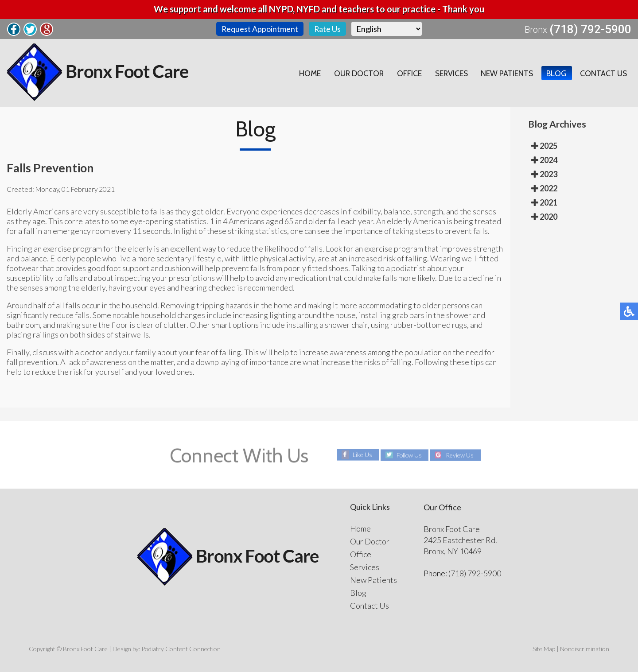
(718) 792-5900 (590, 29)
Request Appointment (260, 29)
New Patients (506, 73)
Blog (556, 73)
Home (305, 73)
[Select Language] (387, 29)
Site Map (544, 649)
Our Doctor (355, 73)
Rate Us (328, 29)
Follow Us (409, 455)
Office (406, 73)
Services (449, 73)
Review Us (461, 455)
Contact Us (603, 73)
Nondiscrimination (585, 649)
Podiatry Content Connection (181, 649)
